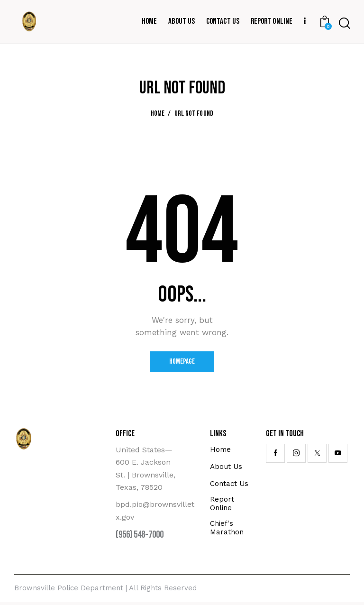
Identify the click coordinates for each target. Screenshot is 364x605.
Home (158, 114)
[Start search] (345, 23)
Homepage (182, 363)
